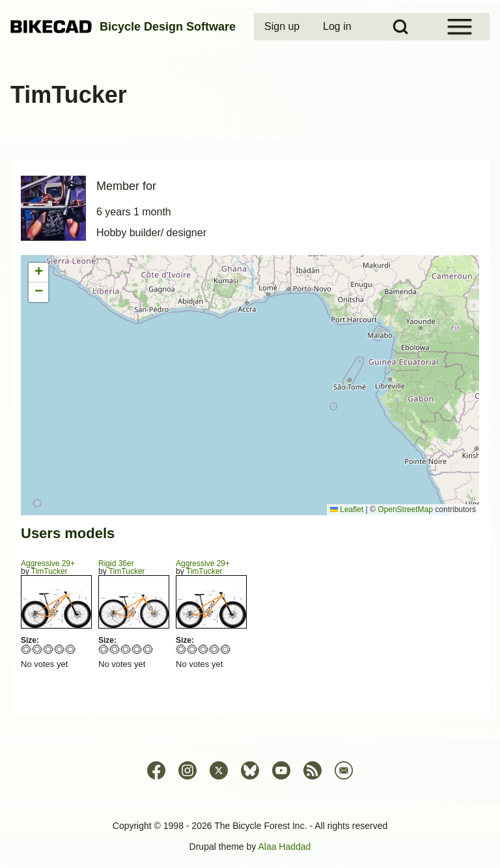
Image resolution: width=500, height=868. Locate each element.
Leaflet (347, 509)
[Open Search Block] (400, 27)
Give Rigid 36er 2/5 (115, 649)
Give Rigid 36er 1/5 (104, 649)
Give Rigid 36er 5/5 (148, 649)
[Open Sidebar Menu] (460, 27)
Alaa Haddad (284, 847)
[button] (38, 273)
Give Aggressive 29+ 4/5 (60, 649)
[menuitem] (283, 27)
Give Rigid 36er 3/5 (126, 649)
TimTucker (49, 571)
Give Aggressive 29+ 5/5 (71, 649)
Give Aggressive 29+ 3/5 (49, 649)
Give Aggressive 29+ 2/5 (37, 649)
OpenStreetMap (405, 509)
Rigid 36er (116, 563)
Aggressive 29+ (48, 563)
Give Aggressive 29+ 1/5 (26, 649)
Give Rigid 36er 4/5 (137, 649)
